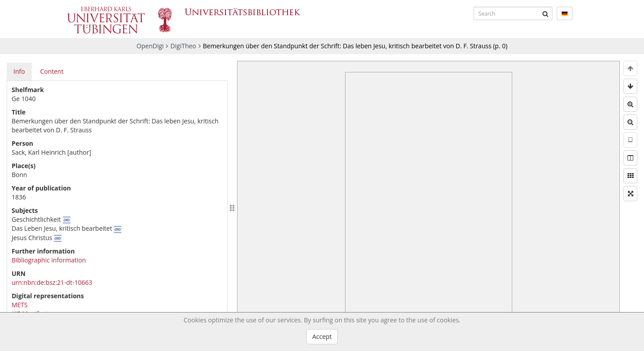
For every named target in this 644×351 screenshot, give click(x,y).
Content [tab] (52, 71)
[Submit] (546, 13)
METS (20, 305)
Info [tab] (19, 71)
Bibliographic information (49, 260)
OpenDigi (150, 46)
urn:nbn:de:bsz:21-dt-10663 (52, 282)
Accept (322, 336)
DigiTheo (183, 46)
